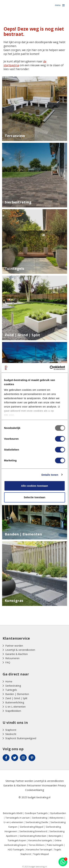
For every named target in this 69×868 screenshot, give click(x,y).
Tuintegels (11, 690)
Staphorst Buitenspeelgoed (21, 738)
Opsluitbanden (58, 813)
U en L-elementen (15, 707)
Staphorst (11, 730)
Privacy (62, 785)
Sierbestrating (13, 686)
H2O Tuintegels (16, 849)
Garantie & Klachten (15, 785)
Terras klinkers (37, 845)
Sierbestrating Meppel (32, 827)
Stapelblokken (13, 711)
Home (9, 681)
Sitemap (10, 781)
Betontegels (55, 836)
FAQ (8, 662)
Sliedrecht (11, 734)
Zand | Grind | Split (16, 698)
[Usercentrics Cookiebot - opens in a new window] (50, 368)
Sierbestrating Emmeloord (33, 831)
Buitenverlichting (15, 702)
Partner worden (14, 646)
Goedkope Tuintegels (36, 813)
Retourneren (12, 658)
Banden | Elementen (17, 694)
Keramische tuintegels (40, 840)
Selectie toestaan (34, 497)
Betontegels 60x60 (13, 813)
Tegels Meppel (41, 854)
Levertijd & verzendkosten (20, 650)
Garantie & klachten (17, 654)
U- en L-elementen (13, 822)
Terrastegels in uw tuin (18, 818)
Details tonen (50, 475)
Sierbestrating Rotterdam (33, 836)
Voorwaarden (49, 785)
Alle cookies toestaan (34, 486)
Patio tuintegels (55, 845)
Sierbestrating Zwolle (37, 822)
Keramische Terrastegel (39, 849)
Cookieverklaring (34, 790)
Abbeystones (56, 818)
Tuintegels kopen (17, 840)
